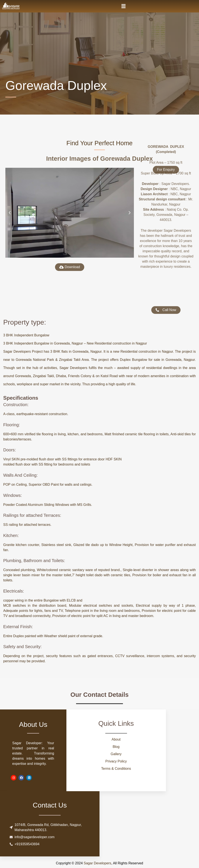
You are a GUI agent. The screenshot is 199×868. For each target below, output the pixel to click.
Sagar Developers (97, 863)
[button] (124, 6)
